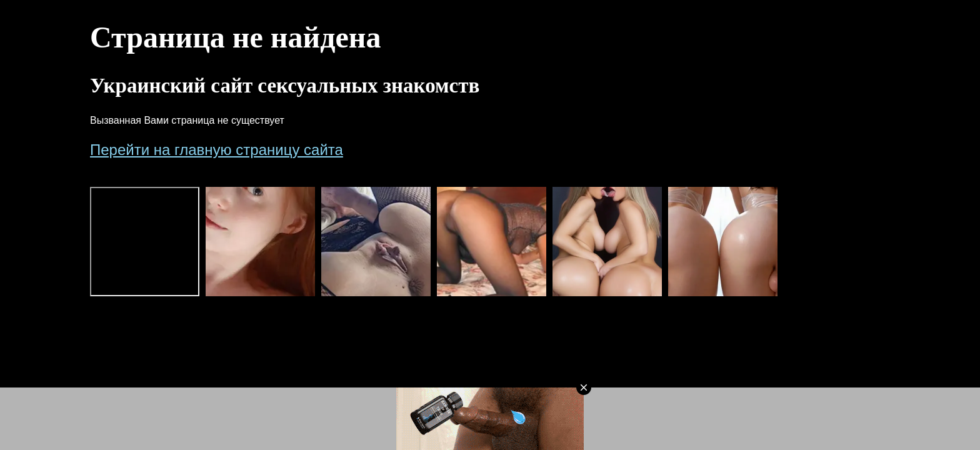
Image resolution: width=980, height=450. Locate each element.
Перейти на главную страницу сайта (217, 150)
